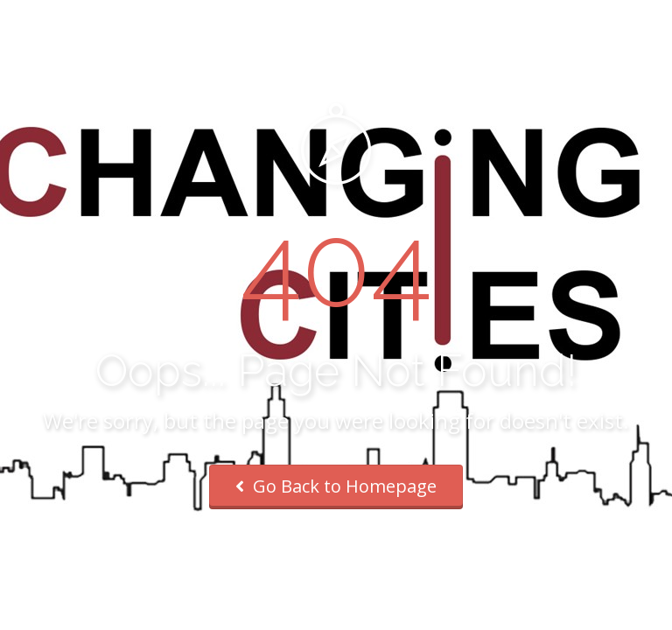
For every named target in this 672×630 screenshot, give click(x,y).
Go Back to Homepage (336, 486)
